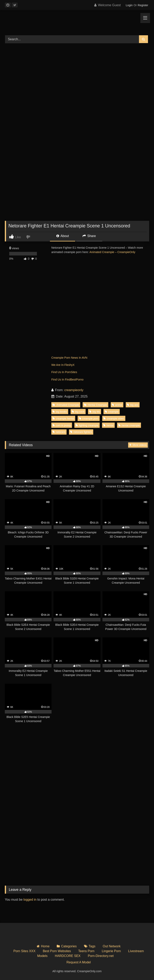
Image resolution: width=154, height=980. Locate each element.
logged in (30, 900)
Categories (69, 946)
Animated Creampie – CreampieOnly (112, 252)
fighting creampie (87, 425)
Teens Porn (86, 951)
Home (45, 946)
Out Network (112, 946)
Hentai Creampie (96, 405)
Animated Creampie (66, 405)
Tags (92, 946)
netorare (59, 432)
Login (129, 5)
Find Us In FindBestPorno (67, 379)
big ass (133, 405)
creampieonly (74, 390)
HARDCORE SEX (68, 956)
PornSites (71, 372)
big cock (78, 412)
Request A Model (79, 962)
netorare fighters (81, 432)
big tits (95, 412)
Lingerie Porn (111, 951)
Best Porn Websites (57, 951)
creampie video (114, 418)
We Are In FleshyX (63, 365)
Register (143, 5)
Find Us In (58, 372)
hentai (108, 425)
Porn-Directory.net (101, 956)
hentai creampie (129, 425)
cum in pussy (62, 425)
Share (89, 236)
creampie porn (89, 418)
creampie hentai (63, 418)
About (63, 236)
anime (117, 405)
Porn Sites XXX (24, 951)
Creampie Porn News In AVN (69, 358)
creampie (112, 412)
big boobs (60, 412)
